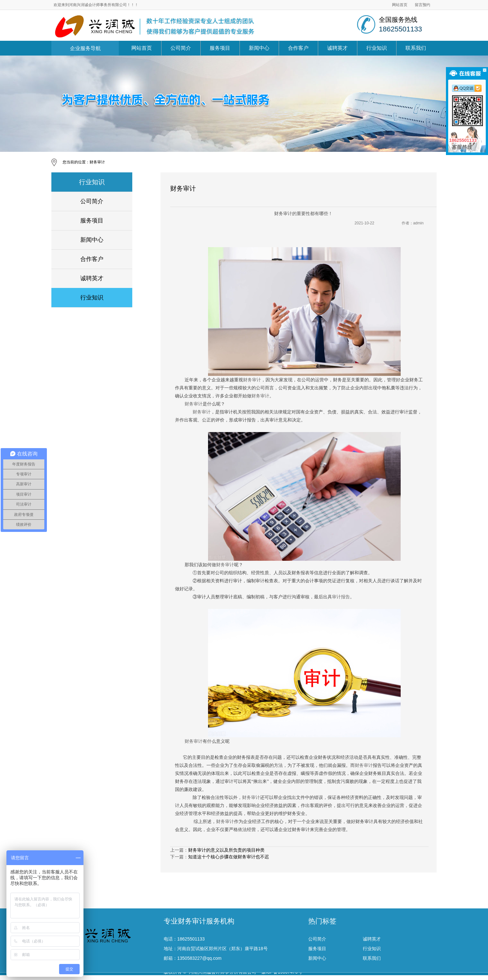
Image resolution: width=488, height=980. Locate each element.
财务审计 (97, 162)
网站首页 (400, 5)
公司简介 (181, 48)
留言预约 (423, 5)
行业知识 (377, 48)
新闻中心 (259, 48)
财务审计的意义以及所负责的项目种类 (226, 850)
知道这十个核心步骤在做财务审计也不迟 (229, 857)
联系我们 (416, 48)
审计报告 (341, 597)
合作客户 (298, 48)
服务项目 (220, 48)
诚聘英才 (337, 48)
